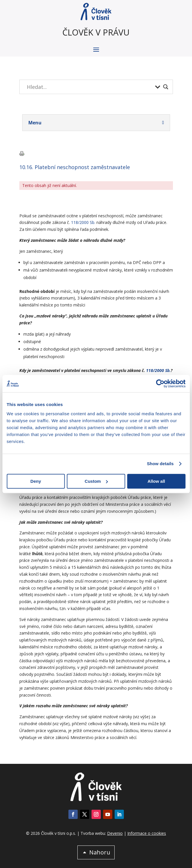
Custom (96, 481)
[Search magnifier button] (166, 87)
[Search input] (90, 87)
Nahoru (100, 852)
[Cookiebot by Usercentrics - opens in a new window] (160, 384)
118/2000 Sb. (83, 222)
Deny (36, 481)
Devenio (115, 833)
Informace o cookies (147, 833)
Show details (160, 464)
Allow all (156, 481)
